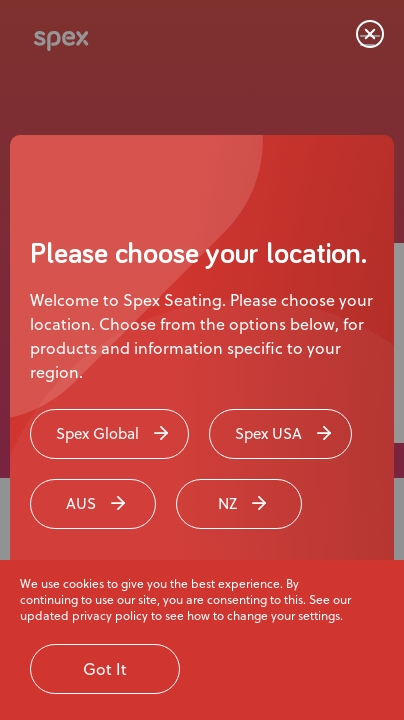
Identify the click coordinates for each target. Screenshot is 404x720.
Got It (105, 669)
